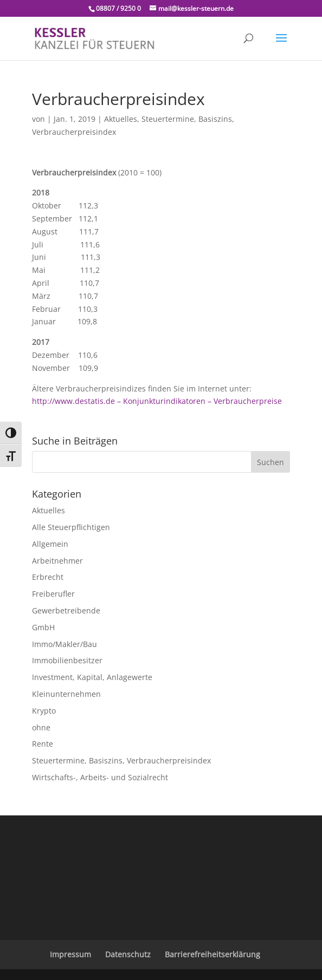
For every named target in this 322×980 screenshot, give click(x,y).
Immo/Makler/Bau (65, 644)
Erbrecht (48, 577)
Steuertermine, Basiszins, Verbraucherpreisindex (121, 760)
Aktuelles (121, 119)
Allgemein (50, 544)
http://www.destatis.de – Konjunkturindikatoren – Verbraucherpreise (157, 401)
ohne (41, 727)
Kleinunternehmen (66, 694)
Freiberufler (53, 594)
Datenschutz (128, 954)
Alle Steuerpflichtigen (71, 527)
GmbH (43, 627)
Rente (43, 744)
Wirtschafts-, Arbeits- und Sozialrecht (100, 777)
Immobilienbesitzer (67, 660)
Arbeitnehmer (57, 561)
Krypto (44, 711)
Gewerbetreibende (66, 610)
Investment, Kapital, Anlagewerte (92, 677)
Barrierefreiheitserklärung (212, 954)
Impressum (70, 954)
